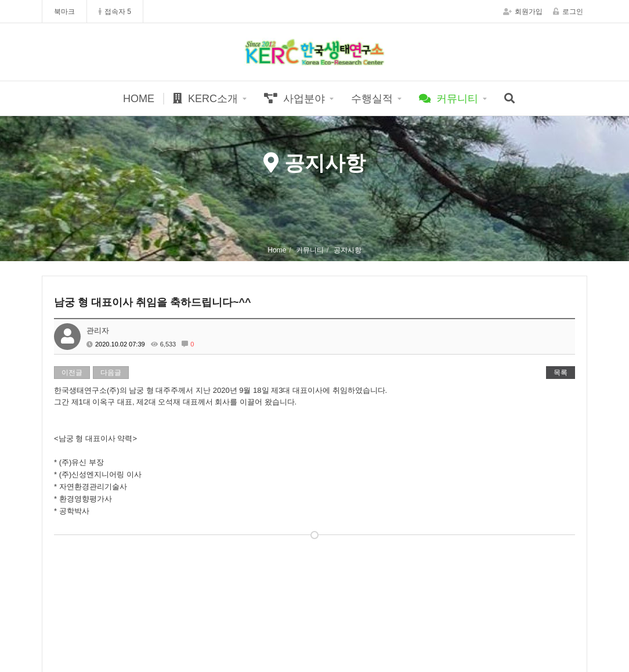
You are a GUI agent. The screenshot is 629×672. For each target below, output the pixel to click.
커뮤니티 (449, 99)
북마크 (64, 12)
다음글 (111, 373)
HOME (139, 99)
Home (277, 250)
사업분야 (294, 99)
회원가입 (523, 12)
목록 (561, 373)
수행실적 (372, 99)
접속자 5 (115, 12)
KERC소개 (205, 99)
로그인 (568, 12)
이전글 (72, 373)
